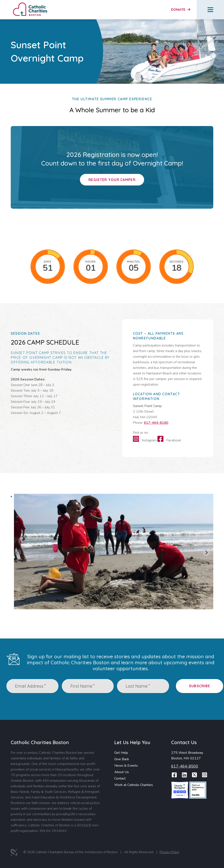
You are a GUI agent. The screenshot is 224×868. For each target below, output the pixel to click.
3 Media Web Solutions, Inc (14, 852)
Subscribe (200, 686)
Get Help (121, 753)
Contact (120, 778)
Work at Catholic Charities (134, 785)
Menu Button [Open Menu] (210, 10)
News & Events (126, 766)
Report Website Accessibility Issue (203, 853)
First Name (82, 686)
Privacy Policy (169, 852)
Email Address (30, 686)
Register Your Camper (112, 180)
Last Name (138, 686)
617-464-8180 (156, 423)
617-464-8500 (185, 766)
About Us (122, 772)
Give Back (122, 759)
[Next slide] (206, 553)
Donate (181, 10)
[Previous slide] (18, 553)
